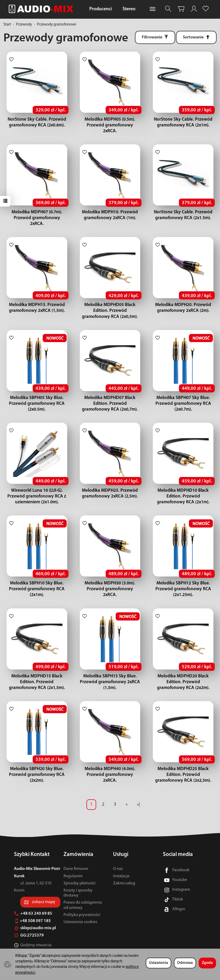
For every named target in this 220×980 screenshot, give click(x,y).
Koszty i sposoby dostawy (78, 881)
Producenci (101, 9)
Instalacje (121, 864)
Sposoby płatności (80, 872)
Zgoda (207, 963)
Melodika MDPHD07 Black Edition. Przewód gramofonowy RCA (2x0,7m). (110, 392)
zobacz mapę (43, 890)
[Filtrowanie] (155, 37)
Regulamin (73, 864)
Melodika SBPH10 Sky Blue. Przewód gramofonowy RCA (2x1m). (37, 577)
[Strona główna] (42, 9)
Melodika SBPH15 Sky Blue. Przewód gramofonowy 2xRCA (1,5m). (110, 670)
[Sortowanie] (196, 37)
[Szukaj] (168, 9)
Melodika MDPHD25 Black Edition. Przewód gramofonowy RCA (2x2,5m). (183, 763)
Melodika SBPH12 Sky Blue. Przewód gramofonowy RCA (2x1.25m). (183, 577)
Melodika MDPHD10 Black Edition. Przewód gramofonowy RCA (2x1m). (183, 485)
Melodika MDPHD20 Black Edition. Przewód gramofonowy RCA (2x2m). (183, 670)
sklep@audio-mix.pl (35, 917)
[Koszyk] (181, 9)
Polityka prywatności (82, 903)
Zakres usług (124, 872)
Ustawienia (158, 963)
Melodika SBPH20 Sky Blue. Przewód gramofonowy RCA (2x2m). (37, 763)
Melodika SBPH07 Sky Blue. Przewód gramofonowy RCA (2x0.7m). (183, 392)
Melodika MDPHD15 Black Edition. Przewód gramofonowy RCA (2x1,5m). (37, 670)
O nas (118, 857)
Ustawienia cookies (80, 910)
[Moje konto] (194, 9)
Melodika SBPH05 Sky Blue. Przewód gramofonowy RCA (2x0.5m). (37, 392)
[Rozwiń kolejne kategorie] (153, 9)
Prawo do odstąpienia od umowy (83, 893)
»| (138, 793)
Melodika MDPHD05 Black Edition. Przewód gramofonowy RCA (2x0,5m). (110, 299)
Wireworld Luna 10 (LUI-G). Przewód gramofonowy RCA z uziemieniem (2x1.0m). (37, 485)
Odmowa (185, 963)
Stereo (129, 9)
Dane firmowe (76, 857)
